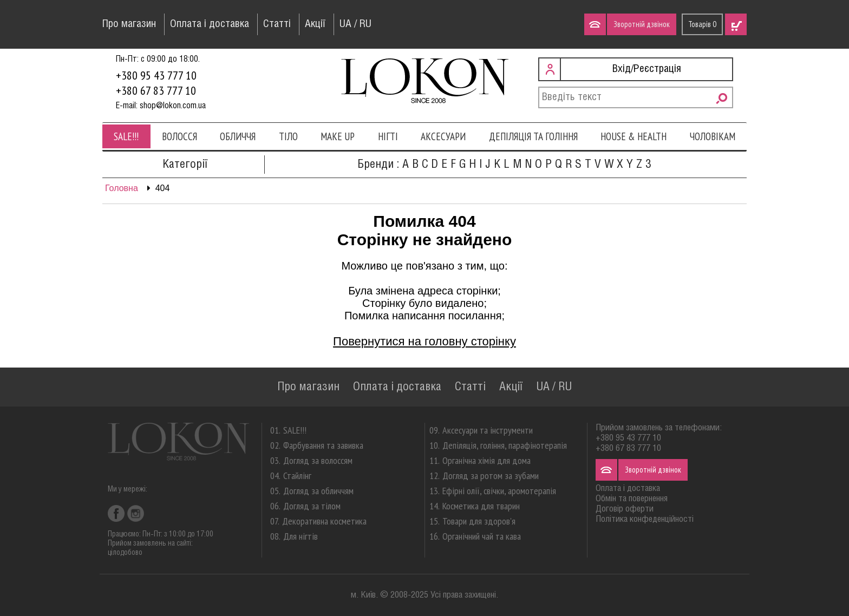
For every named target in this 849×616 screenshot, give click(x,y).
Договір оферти (625, 509)
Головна (122, 188)
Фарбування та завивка (323, 445)
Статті (277, 24)
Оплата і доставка (210, 24)
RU (365, 24)
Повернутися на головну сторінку (424, 341)
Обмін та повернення (632, 499)
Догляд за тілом (312, 506)
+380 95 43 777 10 (156, 75)
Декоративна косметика (324, 521)
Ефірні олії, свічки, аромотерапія (499, 491)
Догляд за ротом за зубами (491, 476)
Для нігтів (301, 536)
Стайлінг (297, 476)
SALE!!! (126, 136)
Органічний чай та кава (482, 536)
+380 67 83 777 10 (156, 90)
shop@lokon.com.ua (173, 106)
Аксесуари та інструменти (488, 430)
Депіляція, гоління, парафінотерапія (505, 445)
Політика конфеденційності (645, 519)
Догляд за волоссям (318, 460)
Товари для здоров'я (479, 521)
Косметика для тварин (481, 506)
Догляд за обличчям (318, 491)
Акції (315, 24)
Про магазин (129, 24)
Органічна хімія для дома (486, 460)
